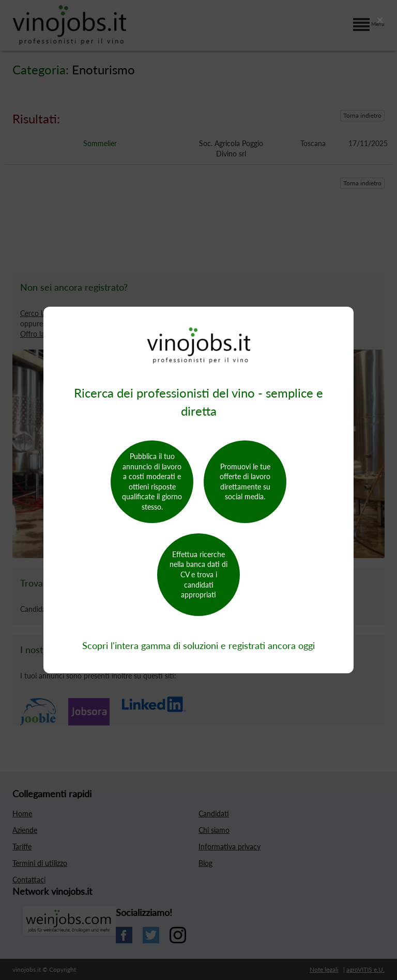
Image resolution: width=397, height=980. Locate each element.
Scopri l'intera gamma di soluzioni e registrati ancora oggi (198, 645)
